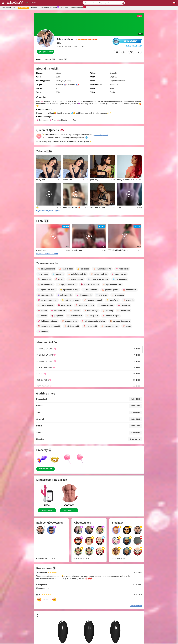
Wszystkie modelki (9, 8)
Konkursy (64, 8)
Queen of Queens (101, 135)
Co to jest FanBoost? (134, 46)
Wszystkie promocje (50, 8)
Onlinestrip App (77, 8)
